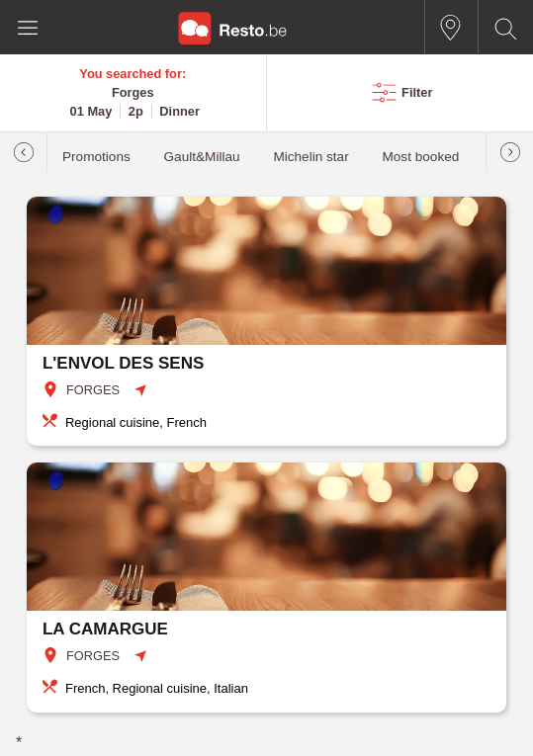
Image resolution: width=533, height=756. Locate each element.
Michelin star (311, 157)
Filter (417, 92)
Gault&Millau (202, 157)
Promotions (96, 157)
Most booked (420, 157)
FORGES (93, 390)
